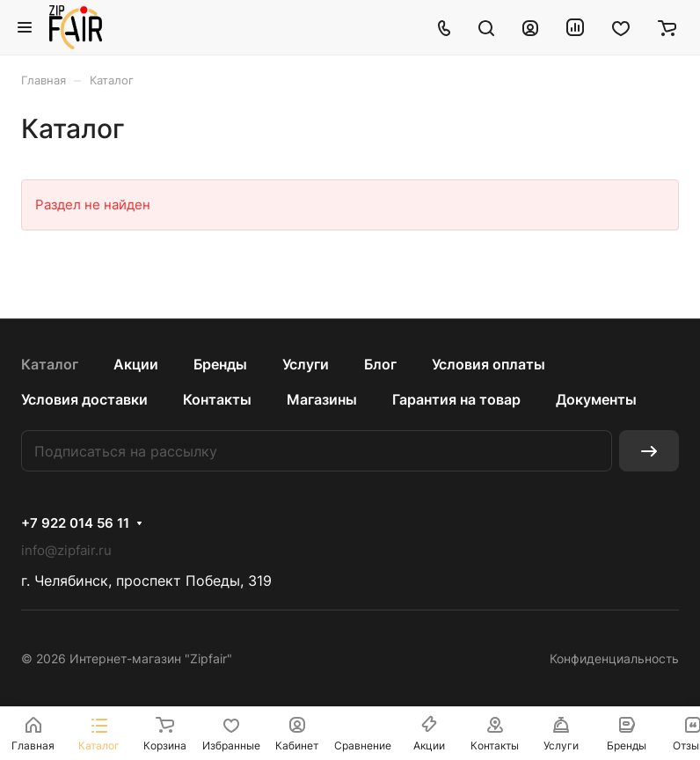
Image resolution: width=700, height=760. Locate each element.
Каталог (50, 364)
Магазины (322, 399)
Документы (596, 399)
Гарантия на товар (456, 399)
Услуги (306, 364)
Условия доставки (84, 399)
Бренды (220, 364)
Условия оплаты (489, 364)
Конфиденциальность (614, 658)
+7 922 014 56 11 (75, 523)
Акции (136, 364)
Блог (380, 364)
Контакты (217, 399)
